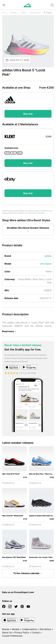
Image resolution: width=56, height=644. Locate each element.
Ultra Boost (36, 12)
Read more (10, 331)
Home (5, 12)
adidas (24, 12)
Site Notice (45, 629)
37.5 (7, 153)
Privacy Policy (22, 633)
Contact (36, 633)
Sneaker (15, 12)
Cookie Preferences (12, 636)
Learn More (41, 213)
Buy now (28, 114)
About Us (7, 633)
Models (16, 629)
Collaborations (29, 629)
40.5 (20, 153)
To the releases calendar (28, 573)
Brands (6, 629)
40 (13, 153)
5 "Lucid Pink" (49, 12)
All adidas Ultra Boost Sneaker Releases (28, 230)
